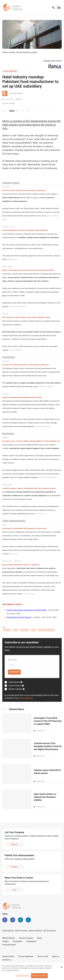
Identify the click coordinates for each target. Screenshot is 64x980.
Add (14, 890)
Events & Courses (26, 938)
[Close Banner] (61, 967)
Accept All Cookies (39, 976)
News (40, 938)
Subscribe (14, 672)
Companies (7, 630)
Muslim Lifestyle (17, 689)
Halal (16, 630)
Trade (33, 630)
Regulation (25, 630)
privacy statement (26, 698)
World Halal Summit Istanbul (19, 617)
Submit (14, 867)
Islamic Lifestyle (35, 931)
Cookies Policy (8, 956)
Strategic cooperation (46, 630)
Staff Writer (18, 93)
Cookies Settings (22, 976)
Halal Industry (15, 682)
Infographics (31, 941)
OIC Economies (49, 931)
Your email (12, 660)
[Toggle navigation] (59, 8)
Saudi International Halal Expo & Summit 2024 (27, 610)
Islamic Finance (16, 686)
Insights (6, 941)
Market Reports (9, 938)
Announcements (9, 945)
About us (56, 956)
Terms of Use (43, 956)
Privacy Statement (26, 956)
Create (14, 845)
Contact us (7, 960)
